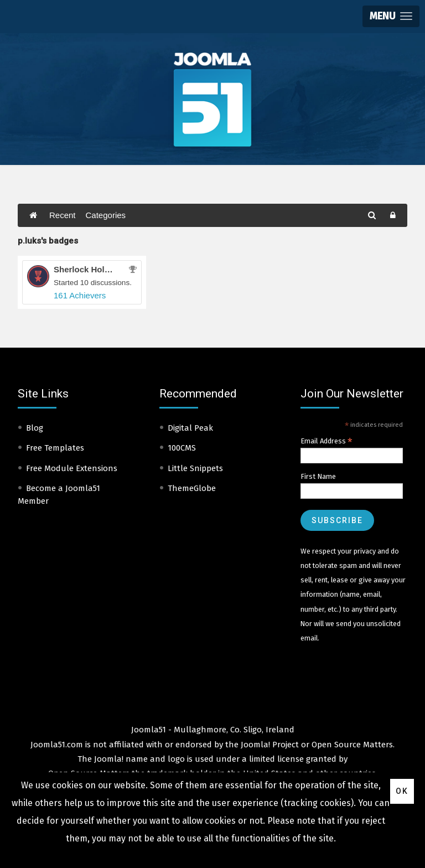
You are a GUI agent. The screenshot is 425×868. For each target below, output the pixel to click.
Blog (35, 428)
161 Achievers (80, 295)
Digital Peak (190, 428)
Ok (402, 791)
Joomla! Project (269, 745)
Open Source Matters (352, 745)
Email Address (326, 441)
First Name (318, 476)
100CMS (182, 448)
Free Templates (55, 448)
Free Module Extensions (72, 468)
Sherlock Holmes (87, 269)
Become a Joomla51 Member (59, 495)
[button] (391, 16)
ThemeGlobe (192, 488)
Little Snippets (195, 468)
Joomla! (109, 759)
